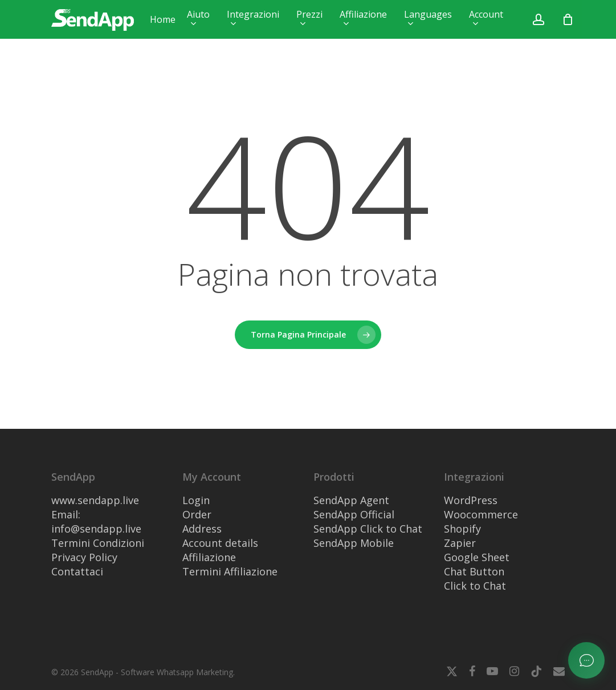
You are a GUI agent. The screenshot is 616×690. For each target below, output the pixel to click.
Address (202, 529)
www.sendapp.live (95, 500)
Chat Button (474, 571)
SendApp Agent (351, 500)
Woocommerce (481, 514)
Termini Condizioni (98, 543)
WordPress (471, 500)
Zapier (460, 543)
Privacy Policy (84, 557)
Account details (220, 543)
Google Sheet (477, 557)
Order (197, 514)
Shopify (462, 529)
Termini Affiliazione (230, 571)
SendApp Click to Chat (368, 529)
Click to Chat (475, 586)
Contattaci (77, 571)
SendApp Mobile (354, 543)
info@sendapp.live (96, 529)
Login (196, 500)
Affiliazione (209, 557)
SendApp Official (354, 514)
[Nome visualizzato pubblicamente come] (568, 19)
